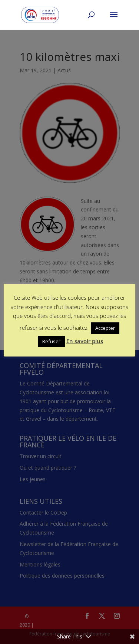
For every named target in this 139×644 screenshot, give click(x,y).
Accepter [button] (105, 328)
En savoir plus (85, 341)
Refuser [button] (51, 341)
